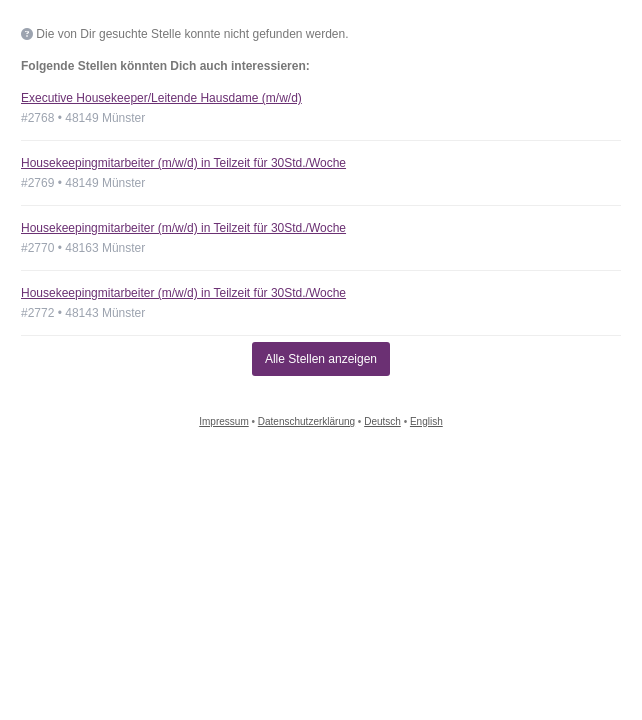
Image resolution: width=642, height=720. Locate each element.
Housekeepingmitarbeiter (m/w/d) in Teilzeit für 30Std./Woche (183, 163)
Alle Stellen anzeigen (321, 359)
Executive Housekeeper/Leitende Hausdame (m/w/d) (161, 98)
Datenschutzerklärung (306, 421)
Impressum (223, 421)
